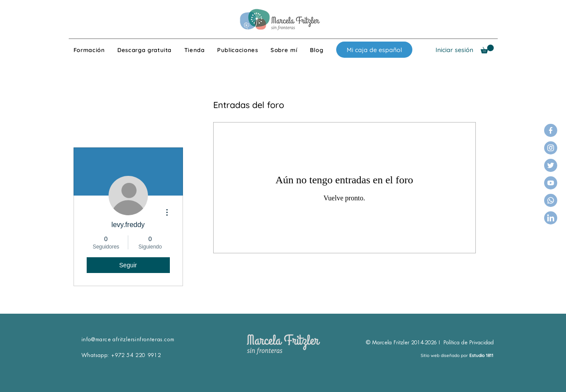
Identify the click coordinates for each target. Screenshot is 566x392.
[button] (487, 49)
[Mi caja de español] (374, 50)
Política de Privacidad (469, 343)
